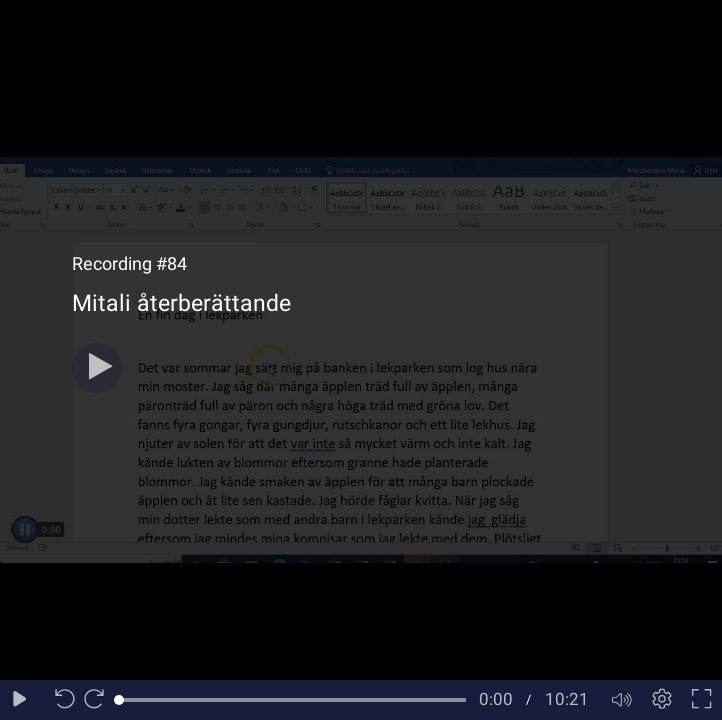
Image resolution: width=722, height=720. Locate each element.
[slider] (292, 700)
